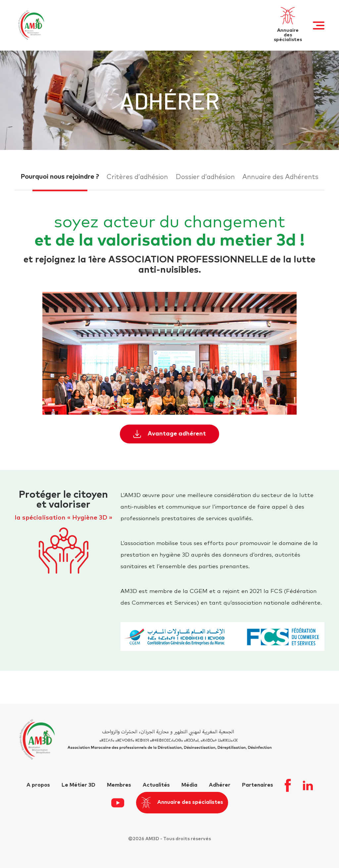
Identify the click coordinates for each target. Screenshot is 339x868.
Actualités (156, 785)
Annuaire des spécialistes (182, 803)
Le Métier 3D (78, 785)
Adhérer (220, 785)
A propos (38, 785)
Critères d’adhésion (137, 177)
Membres (119, 785)
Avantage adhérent (169, 434)
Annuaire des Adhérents (280, 177)
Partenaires (258, 785)
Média (189, 785)
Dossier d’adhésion (205, 177)
